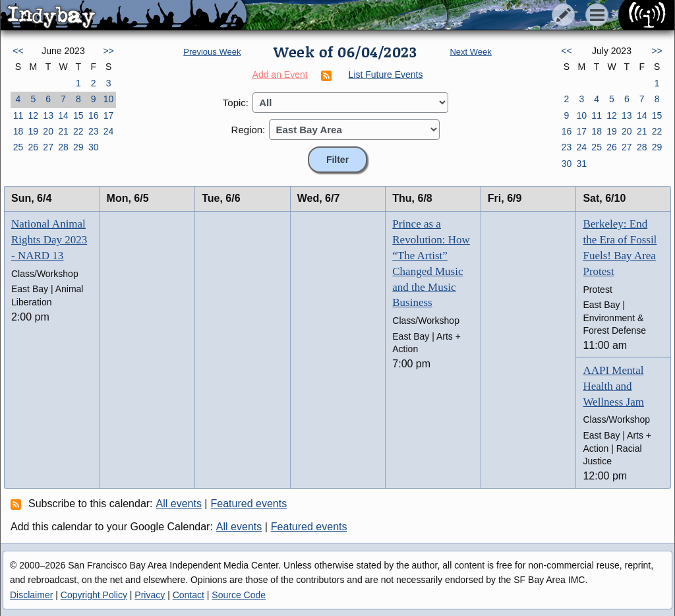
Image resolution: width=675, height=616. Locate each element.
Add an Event (280, 75)
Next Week (470, 52)
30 (94, 147)
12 (33, 115)
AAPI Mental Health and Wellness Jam (613, 386)
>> (108, 51)
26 (33, 147)
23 (94, 131)
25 (18, 147)
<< (18, 51)
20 (48, 131)
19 (33, 131)
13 (48, 115)
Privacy (150, 595)
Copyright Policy (94, 595)
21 (63, 131)
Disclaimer (31, 595)
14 (63, 115)
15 (78, 115)
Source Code (239, 595)
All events (179, 504)
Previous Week (212, 52)
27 (48, 147)
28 (63, 147)
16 (94, 115)
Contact (189, 595)
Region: (249, 130)
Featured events (249, 504)
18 (18, 131)
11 (18, 115)
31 (581, 164)
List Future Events (386, 75)
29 (78, 147)
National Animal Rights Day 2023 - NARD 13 (49, 240)
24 (109, 131)
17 (109, 115)
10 (109, 99)
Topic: (236, 103)
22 (78, 131)
